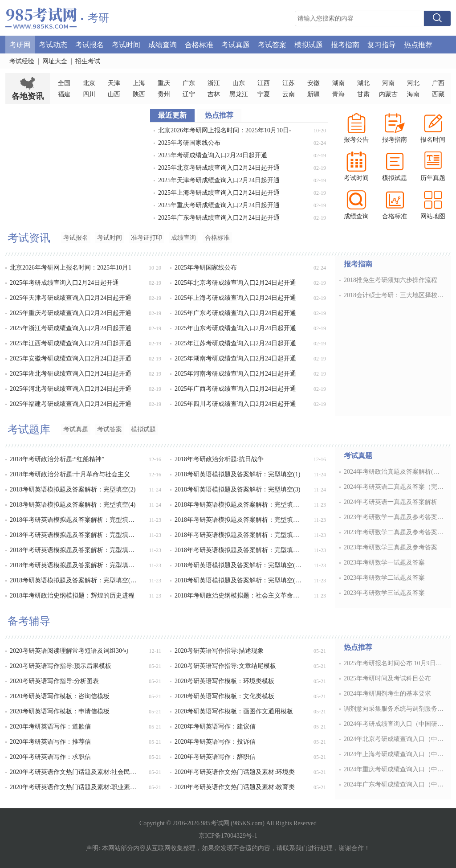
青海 (338, 94)
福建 (64, 94)
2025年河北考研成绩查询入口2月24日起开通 (71, 389)
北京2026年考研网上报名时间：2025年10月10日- (225, 130)
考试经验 (22, 61)
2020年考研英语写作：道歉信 (50, 727)
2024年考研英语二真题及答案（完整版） (395, 487)
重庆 (164, 83)
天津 (114, 83)
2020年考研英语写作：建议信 (215, 727)
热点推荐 (418, 44)
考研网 (20, 44)
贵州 (164, 94)
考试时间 (126, 44)
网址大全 (55, 61)
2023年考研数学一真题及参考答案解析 (395, 517)
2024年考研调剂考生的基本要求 (387, 694)
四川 (89, 94)
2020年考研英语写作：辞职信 (215, 757)
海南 (413, 94)
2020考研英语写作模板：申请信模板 (60, 711)
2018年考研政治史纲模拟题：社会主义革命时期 (239, 596)
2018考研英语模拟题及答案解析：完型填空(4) (73, 505)
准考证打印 (147, 238)
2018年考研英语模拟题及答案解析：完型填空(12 (74, 565)
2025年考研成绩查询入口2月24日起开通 (213, 155)
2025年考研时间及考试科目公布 (387, 678)
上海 (139, 83)
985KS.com (248, 823)
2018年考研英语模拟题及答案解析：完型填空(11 (239, 550)
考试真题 (236, 44)
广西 (438, 83)
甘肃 (363, 94)
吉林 (214, 94)
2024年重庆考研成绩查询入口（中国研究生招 (395, 769)
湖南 (338, 83)
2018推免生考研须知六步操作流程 (391, 280)
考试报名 (90, 44)
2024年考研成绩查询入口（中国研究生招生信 (395, 724)
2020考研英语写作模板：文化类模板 (224, 696)
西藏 (438, 94)
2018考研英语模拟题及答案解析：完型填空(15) (239, 580)
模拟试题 (309, 44)
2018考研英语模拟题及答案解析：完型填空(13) (239, 565)
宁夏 (264, 94)
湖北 (363, 83)
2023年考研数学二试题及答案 (384, 578)
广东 (189, 83)
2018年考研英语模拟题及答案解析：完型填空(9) (239, 535)
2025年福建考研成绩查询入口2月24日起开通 (71, 404)
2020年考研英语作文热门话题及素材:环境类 (235, 772)
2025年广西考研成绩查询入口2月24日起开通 (235, 389)
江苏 (289, 83)
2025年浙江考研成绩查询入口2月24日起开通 (71, 328)
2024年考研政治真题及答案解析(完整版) (395, 472)
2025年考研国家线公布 (189, 143)
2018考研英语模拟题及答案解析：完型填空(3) (237, 489)
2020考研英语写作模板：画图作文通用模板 (234, 711)
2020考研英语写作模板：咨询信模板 (60, 696)
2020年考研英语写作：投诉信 (215, 742)
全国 (64, 83)
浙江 (214, 83)
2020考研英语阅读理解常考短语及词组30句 (69, 651)
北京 (89, 83)
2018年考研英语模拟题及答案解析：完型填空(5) (239, 505)
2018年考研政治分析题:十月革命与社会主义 (70, 474)
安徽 (313, 83)
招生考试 (88, 61)
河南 (388, 83)
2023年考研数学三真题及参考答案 (391, 547)
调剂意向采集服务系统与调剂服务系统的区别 (395, 709)
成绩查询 (163, 44)
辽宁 (189, 94)
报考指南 (345, 44)
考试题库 (29, 430)
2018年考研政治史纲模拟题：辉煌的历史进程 (72, 596)
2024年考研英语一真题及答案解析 (391, 502)
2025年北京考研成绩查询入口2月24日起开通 (219, 168)
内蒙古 (388, 94)
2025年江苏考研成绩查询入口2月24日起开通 (235, 343)
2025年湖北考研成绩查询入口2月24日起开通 (71, 374)
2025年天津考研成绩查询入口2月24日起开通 (219, 180)
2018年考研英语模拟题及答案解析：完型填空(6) (74, 520)
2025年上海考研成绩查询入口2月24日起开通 (219, 193)
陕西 (139, 94)
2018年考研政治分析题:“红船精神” (57, 459)
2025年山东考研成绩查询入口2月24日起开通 (235, 328)
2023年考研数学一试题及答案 (384, 563)
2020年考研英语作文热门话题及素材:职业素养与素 (74, 787)
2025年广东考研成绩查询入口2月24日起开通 (219, 218)
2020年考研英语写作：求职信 (50, 757)
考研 (98, 18)
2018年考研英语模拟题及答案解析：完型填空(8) (74, 535)
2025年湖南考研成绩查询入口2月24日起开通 (235, 358)
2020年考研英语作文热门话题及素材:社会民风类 (74, 772)
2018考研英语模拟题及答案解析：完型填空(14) (74, 580)
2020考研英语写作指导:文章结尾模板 (225, 666)
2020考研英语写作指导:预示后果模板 (61, 666)
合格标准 (199, 44)
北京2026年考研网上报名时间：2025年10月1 (71, 268)
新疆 (313, 94)
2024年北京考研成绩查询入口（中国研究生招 (395, 739)
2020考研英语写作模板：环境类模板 (224, 681)
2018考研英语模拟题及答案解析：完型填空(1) (237, 474)
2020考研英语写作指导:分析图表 (54, 681)
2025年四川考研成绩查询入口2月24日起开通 (235, 404)
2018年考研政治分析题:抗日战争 (219, 459)
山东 (239, 83)
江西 (264, 83)
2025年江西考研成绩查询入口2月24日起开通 (71, 343)
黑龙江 (239, 94)
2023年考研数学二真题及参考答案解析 (395, 532)
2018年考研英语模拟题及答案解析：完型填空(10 (74, 550)
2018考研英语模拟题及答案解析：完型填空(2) (73, 489)
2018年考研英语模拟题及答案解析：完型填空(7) (239, 520)
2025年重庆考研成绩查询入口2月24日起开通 (219, 205)
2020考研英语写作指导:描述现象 (219, 651)
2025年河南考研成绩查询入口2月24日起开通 (235, 374)
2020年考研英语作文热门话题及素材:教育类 (235, 787)
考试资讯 (29, 238)
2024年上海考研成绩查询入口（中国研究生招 (395, 754)
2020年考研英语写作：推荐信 (50, 742)
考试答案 (272, 44)
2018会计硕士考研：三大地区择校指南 (395, 295)
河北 (413, 83)
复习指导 (382, 44)
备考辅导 (29, 621)
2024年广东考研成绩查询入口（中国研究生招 (395, 784)
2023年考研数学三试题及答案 (384, 593)
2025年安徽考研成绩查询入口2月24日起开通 (71, 358)
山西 (114, 94)
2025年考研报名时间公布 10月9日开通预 (395, 663)
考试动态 (53, 44)
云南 (289, 94)
